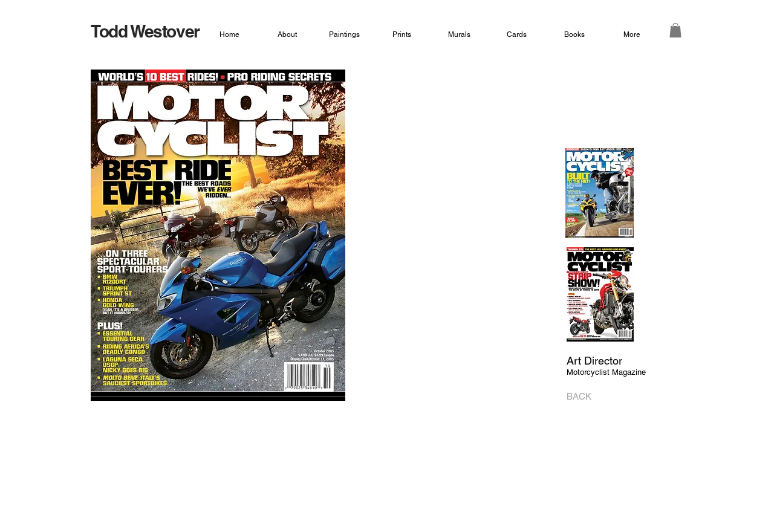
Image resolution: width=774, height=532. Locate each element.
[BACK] (583, 397)
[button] (675, 30)
